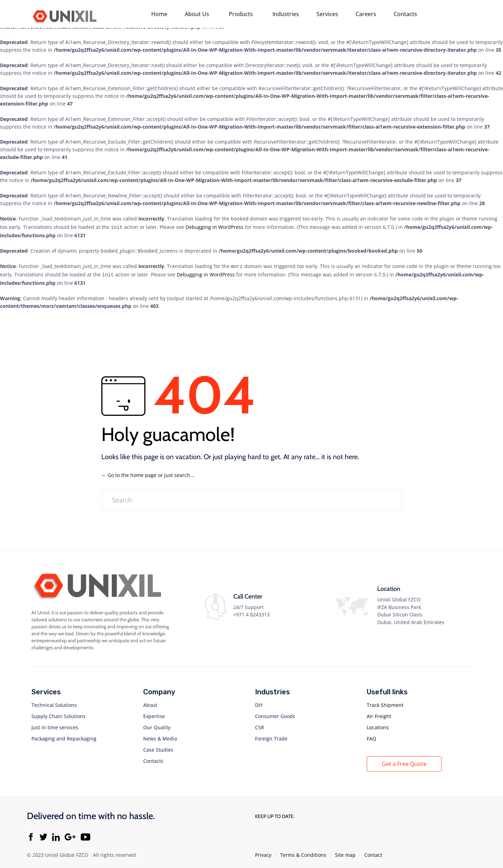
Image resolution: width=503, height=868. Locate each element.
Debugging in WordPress (214, 226)
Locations (378, 725)
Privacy (263, 852)
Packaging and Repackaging (64, 736)
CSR (260, 725)
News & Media (160, 736)
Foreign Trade (271, 736)
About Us (197, 14)
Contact (373, 852)
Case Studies (158, 747)
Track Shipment (385, 702)
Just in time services (55, 725)
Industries (286, 14)
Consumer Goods (275, 713)
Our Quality (157, 725)
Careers (366, 14)
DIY (259, 702)
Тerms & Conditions (303, 852)
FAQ (371, 736)
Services (327, 14)
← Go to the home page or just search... (148, 472)
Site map (345, 852)
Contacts (405, 14)
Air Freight (379, 713)
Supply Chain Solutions (59, 713)
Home (159, 14)
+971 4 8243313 (251, 612)
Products (241, 14)
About (150, 702)
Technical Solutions (54, 702)
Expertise (154, 713)
